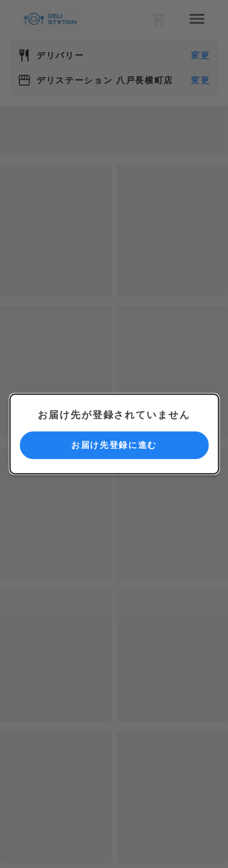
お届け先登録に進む (114, 445)
